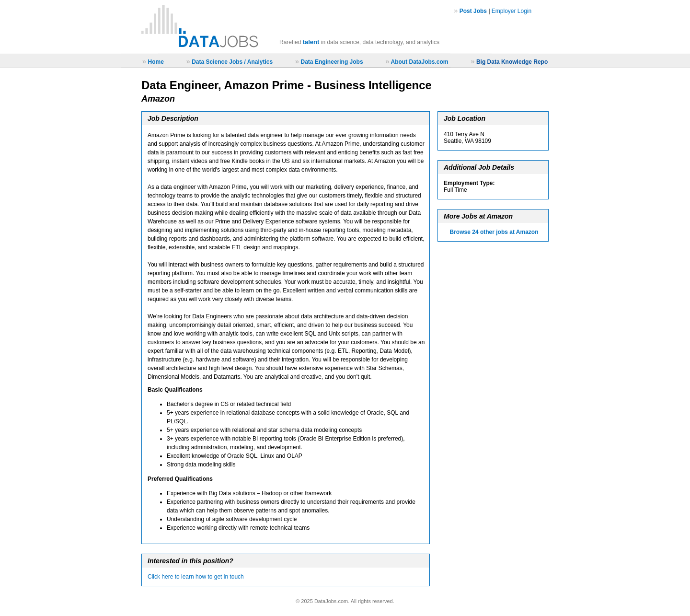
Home (155, 62)
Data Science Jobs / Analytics (232, 62)
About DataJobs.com (419, 62)
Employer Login (512, 11)
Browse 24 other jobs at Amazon (494, 232)
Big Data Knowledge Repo (512, 62)
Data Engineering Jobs (332, 62)
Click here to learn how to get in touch (196, 577)
